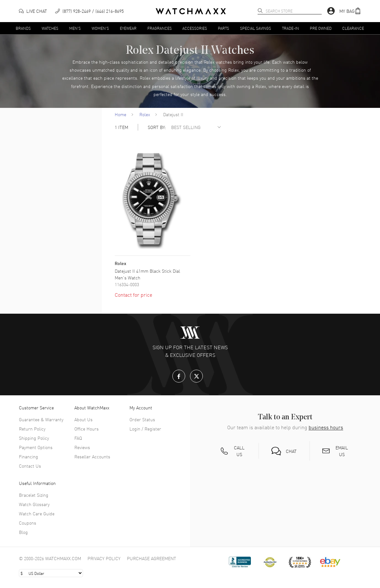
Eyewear (128, 28)
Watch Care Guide (37, 513)
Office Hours (87, 429)
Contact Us (30, 466)
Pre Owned (321, 28)
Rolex (145, 114)
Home (120, 114)
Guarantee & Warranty (41, 419)
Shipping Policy (34, 438)
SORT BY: (157, 127)
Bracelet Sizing (34, 495)
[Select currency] (51, 573)
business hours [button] (326, 427)
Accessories (195, 28)
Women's (100, 28)
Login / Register (145, 429)
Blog (23, 532)
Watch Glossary (34, 504)
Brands (23, 28)
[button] (350, 11)
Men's (75, 28)
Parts (223, 28)
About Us (83, 419)
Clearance (353, 28)
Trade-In (290, 28)
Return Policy (32, 429)
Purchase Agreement (152, 558)
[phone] (89, 11)
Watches (50, 28)
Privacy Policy (104, 558)
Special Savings (256, 28)
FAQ (78, 438)
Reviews (82, 447)
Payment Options (36, 447)
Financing (29, 456)
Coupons (28, 523)
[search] (260, 11)
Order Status (142, 419)
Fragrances (160, 28)
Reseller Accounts (92, 456)
